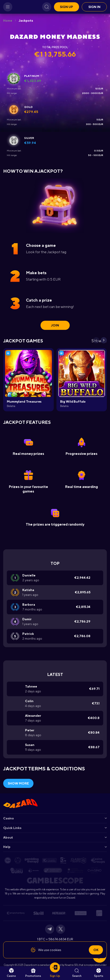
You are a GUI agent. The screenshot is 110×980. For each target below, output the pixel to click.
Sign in (94, 7)
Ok (96, 950)
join (55, 325)
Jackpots (26, 21)
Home (8, 21)
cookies (55, 950)
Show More (18, 783)
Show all (99, 341)
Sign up (67, 7)
